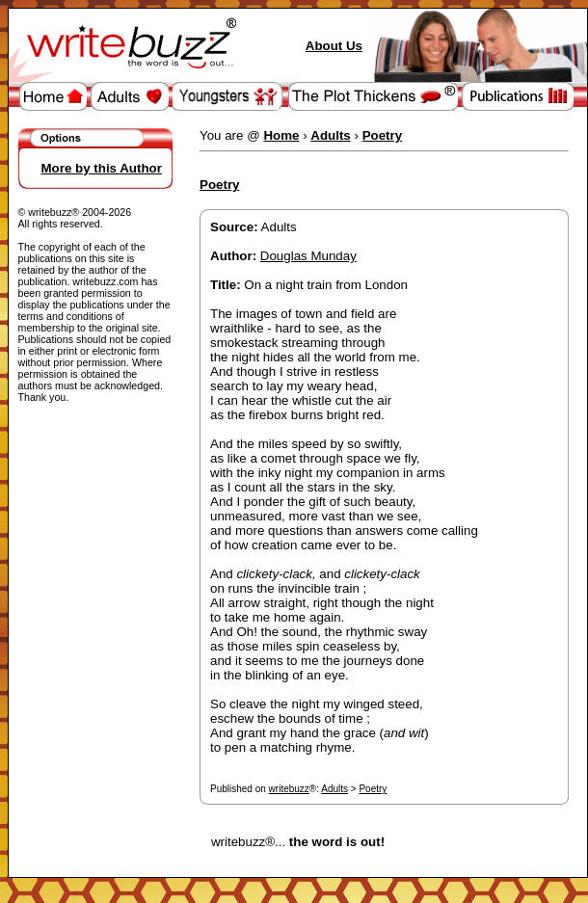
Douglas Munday (308, 256)
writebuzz (289, 789)
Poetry (373, 789)
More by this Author (102, 168)
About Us (334, 46)
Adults (334, 789)
